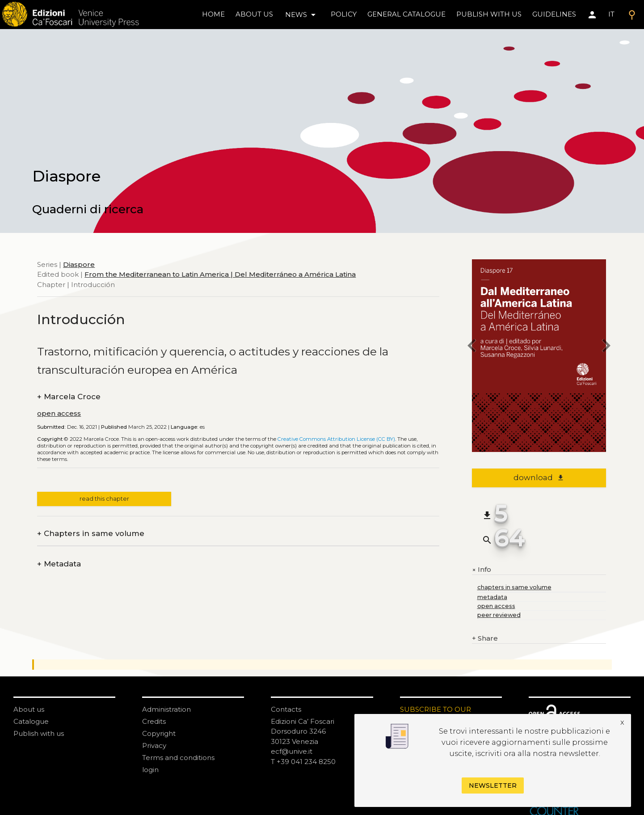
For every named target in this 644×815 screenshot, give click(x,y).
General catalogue (406, 14)
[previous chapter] (472, 347)
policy (344, 14)
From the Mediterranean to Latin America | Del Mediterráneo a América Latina (220, 274)
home (213, 14)
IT (611, 14)
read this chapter (104, 499)
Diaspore (79, 264)
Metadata (59, 564)
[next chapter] (606, 347)
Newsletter (493, 785)
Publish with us (489, 14)
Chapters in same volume (91, 534)
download (539, 477)
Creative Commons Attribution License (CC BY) (336, 439)
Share (485, 639)
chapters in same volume (514, 587)
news (302, 15)
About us (254, 14)
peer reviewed (499, 615)
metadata (492, 597)
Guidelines (554, 14)
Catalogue (31, 721)
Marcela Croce (69, 397)
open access (59, 413)
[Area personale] (592, 15)
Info (482, 570)
